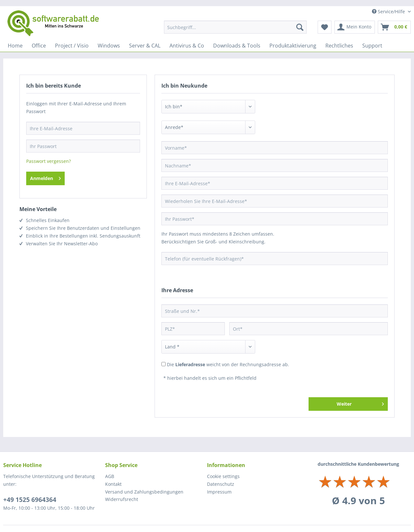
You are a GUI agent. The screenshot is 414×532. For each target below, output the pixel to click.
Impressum (219, 492)
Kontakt (113, 484)
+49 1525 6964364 (30, 500)
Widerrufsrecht (122, 499)
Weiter (360, 403)
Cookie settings (223, 476)
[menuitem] (235, 27)
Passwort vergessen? (49, 161)
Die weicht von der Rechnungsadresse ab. (228, 364)
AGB (110, 476)
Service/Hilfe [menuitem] (389, 11)
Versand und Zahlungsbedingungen (144, 492)
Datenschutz (221, 484)
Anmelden (45, 177)
